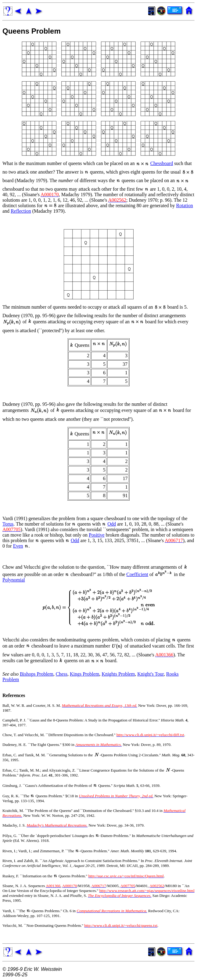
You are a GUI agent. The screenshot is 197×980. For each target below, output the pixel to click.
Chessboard (162, 163)
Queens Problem (32, 31)
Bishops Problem (37, 674)
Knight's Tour (150, 674)
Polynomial (14, 580)
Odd (112, 524)
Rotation (185, 206)
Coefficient (137, 574)
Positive (97, 535)
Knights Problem (118, 674)
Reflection (21, 211)
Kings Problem (84, 674)
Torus (8, 524)
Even (18, 546)
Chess (62, 674)
